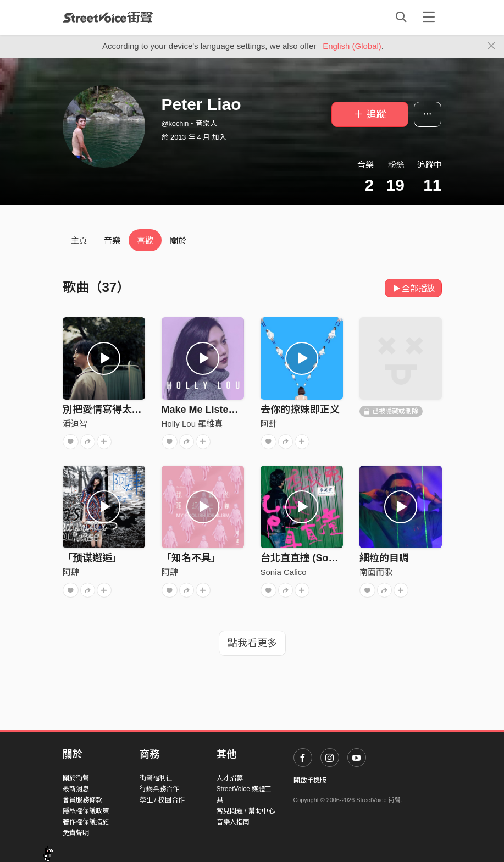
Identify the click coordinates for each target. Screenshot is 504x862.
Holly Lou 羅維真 (192, 424)
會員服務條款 (82, 800)
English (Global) (352, 46)
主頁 (79, 241)
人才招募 (230, 778)
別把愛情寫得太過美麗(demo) (129, 410)
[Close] (492, 46)
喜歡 (145, 241)
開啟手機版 (310, 781)
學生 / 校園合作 (162, 800)
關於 (178, 241)
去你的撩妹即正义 (300, 410)
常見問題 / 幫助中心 (246, 811)
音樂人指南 (233, 822)
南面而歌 (376, 572)
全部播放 (414, 288)
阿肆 (269, 424)
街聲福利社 (156, 778)
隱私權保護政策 (86, 811)
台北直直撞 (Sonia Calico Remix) (336, 558)
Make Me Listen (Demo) (217, 410)
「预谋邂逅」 (92, 558)
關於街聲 (76, 778)
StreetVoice (108, 17)
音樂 (112, 241)
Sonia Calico (284, 572)
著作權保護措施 (86, 822)
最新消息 (76, 789)
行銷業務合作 (159, 789)
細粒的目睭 (384, 558)
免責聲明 (76, 833)
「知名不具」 (191, 558)
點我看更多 (252, 643)
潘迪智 (75, 424)
